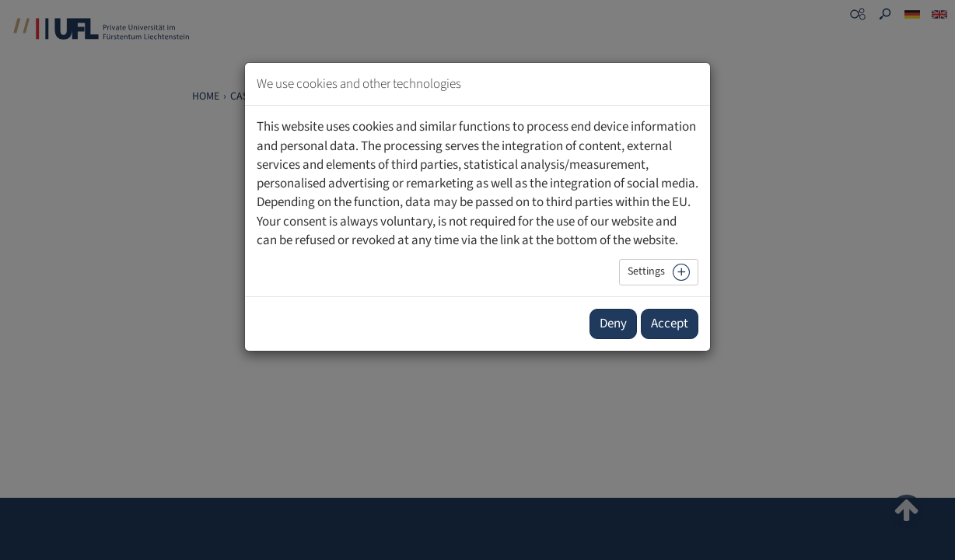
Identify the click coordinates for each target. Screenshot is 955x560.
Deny (613, 324)
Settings (646, 271)
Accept (670, 324)
